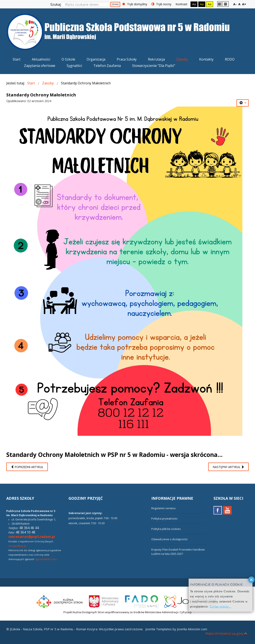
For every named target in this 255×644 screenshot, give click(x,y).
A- (235, 4)
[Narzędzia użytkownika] (243, 103)
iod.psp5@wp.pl (17, 546)
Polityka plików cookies (166, 529)
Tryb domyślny (135, 4)
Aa (194, 4)
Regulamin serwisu (163, 508)
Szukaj (56, 4)
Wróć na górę (235, 633)
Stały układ (219, 4)
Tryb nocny (161, 4)
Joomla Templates (159, 629)
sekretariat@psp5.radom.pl (32, 537)
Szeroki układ (225, 4)
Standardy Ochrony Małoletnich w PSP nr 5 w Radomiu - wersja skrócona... (114, 455)
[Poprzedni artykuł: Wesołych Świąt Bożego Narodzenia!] (27, 467)
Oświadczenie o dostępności (169, 539)
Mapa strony (214, 633)
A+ (244, 4)
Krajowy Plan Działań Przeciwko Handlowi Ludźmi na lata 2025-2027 (178, 552)
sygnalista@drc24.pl (46, 559)
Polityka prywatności (164, 518)
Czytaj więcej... (220, 606)
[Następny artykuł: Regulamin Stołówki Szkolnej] (228, 467)
